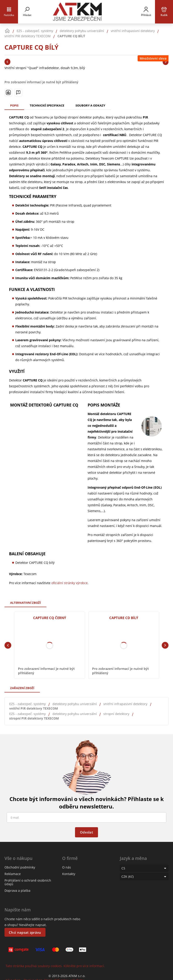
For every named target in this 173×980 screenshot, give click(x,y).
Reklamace (13, 874)
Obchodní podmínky (20, 867)
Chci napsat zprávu (25, 932)
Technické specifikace (47, 105)
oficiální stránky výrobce (69, 583)
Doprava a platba (17, 891)
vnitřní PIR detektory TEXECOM (34, 708)
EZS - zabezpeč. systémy (27, 704)
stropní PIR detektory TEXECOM (34, 718)
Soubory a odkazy (90, 105)
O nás (67, 867)
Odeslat (86, 832)
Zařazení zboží (22, 688)
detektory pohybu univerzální (75, 704)
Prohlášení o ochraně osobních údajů (28, 882)
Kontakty (69, 874)
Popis (14, 105)
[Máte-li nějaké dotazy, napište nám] (18, 93)
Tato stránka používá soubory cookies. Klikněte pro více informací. (55, 966)
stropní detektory (116, 714)
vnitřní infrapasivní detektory (125, 704)
